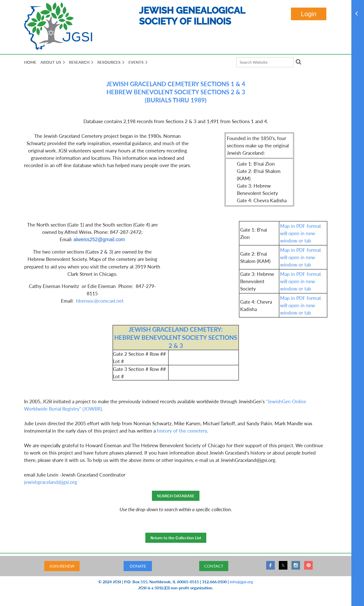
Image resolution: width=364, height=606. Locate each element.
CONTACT (214, 566)
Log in (309, 14)
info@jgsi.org (241, 582)
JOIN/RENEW (62, 566)
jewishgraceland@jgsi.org (51, 482)
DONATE (138, 566)
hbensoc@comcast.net (100, 301)
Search (298, 62)
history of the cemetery (182, 431)
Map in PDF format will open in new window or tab (301, 233)
